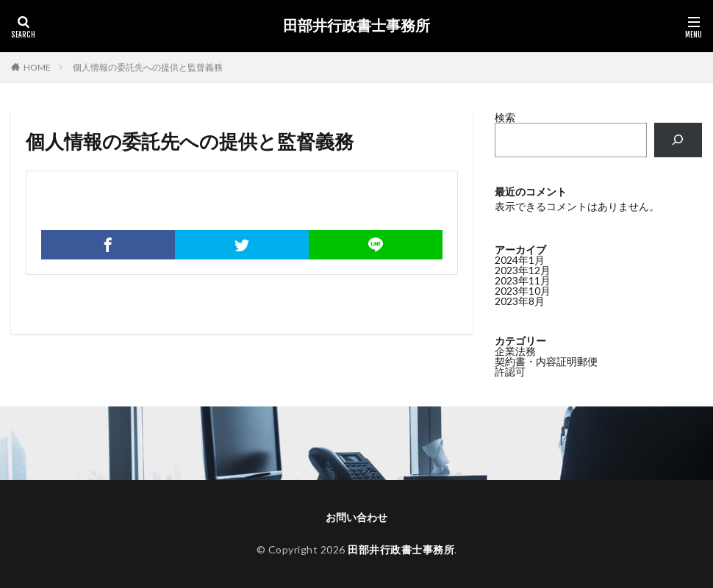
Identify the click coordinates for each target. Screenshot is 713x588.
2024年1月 (520, 260)
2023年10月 (523, 291)
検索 (505, 117)
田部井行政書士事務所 (356, 26)
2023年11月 (523, 280)
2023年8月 (520, 301)
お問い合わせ (356, 517)
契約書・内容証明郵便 (546, 361)
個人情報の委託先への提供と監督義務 (148, 67)
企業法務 (515, 351)
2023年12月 (523, 270)
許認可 (510, 372)
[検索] (678, 140)
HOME (37, 67)
